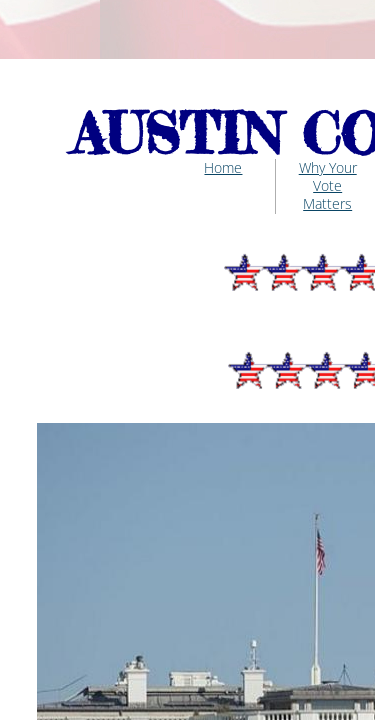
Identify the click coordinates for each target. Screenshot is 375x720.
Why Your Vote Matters (328, 185)
